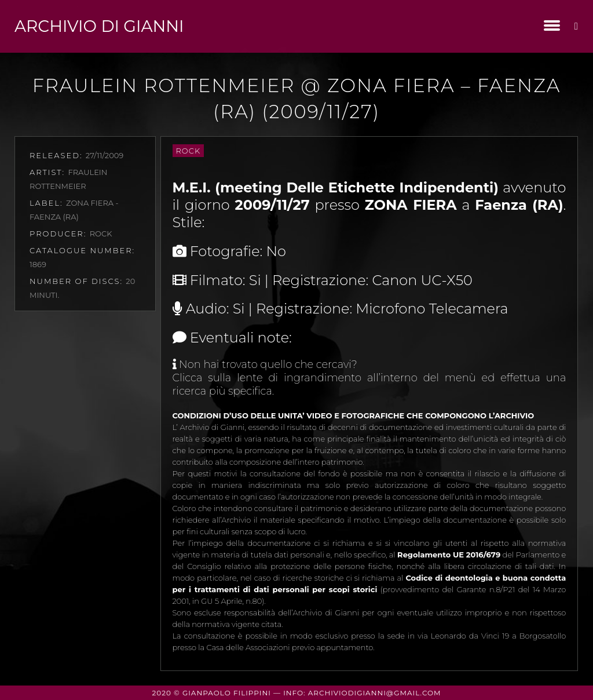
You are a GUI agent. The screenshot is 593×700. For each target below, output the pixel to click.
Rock (188, 151)
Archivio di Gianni (99, 26)
